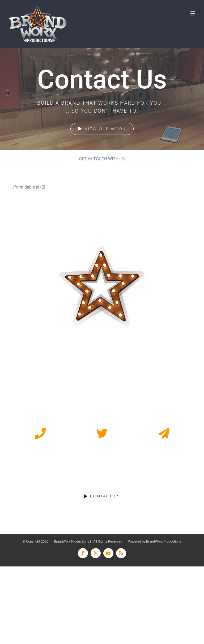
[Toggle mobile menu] (193, 13)
